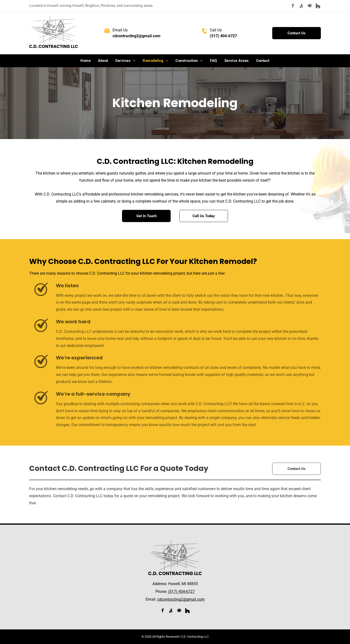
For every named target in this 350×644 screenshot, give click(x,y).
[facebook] (293, 6)
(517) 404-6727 (223, 36)
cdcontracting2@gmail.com (136, 36)
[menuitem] (86, 61)
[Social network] (301, 6)
